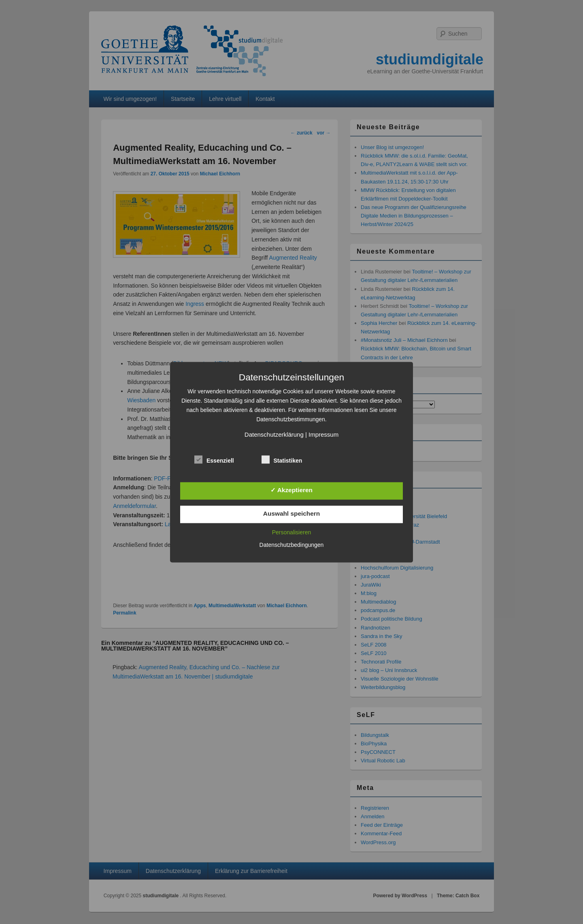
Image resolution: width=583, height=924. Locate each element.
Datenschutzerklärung (274, 434)
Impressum (323, 434)
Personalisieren (292, 532)
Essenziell (214, 460)
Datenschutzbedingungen (292, 545)
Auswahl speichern (291, 514)
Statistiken (282, 460)
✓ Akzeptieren (291, 490)
